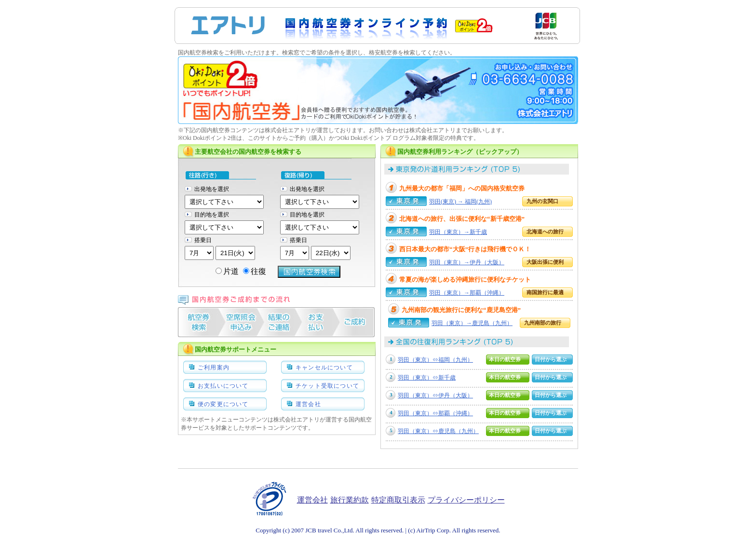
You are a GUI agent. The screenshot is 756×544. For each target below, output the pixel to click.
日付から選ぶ (551, 359)
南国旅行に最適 (545, 292)
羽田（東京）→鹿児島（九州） (472, 323)
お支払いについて (223, 386)
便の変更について (223, 404)
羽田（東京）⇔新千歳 (427, 378)
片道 (227, 271)
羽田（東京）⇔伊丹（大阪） (435, 395)
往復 (255, 271)
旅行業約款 (350, 500)
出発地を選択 (212, 189)
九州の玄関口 (542, 201)
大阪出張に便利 (545, 262)
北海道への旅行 (545, 231)
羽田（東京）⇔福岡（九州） (435, 360)
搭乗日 (203, 240)
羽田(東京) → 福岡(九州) (460, 202)
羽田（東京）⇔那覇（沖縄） (435, 413)
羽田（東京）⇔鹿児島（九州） (438, 431)
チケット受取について (327, 386)
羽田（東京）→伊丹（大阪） (467, 262)
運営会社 (308, 404)
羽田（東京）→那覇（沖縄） (467, 293)
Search (309, 272)
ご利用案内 (214, 367)
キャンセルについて (324, 367)
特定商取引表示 (398, 500)
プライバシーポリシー (466, 500)
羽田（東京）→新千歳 (458, 232)
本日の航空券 (505, 359)
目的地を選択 (212, 215)
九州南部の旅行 (543, 323)
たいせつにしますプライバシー (270, 499)
